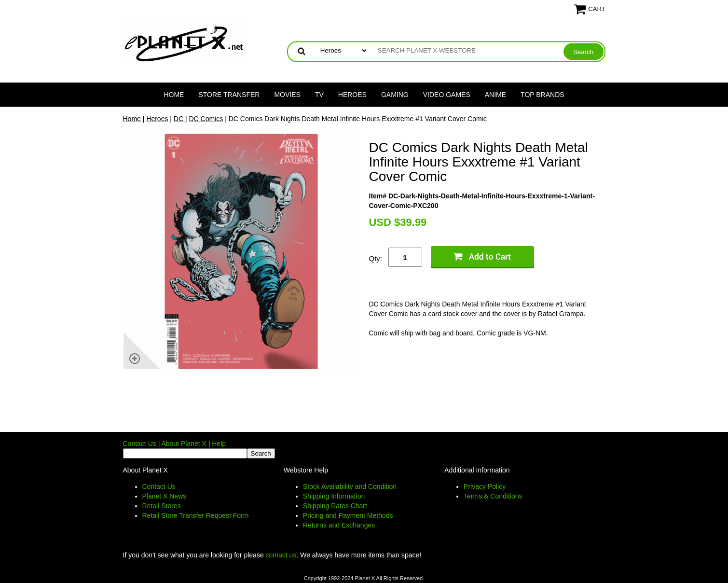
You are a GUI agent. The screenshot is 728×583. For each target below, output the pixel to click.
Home (174, 95)
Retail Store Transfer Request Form (196, 515)
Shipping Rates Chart (335, 506)
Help (219, 444)
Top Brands (543, 95)
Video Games (447, 95)
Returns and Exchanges (339, 525)
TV (319, 95)
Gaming (395, 95)
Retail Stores (162, 506)
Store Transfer (229, 95)
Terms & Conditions (493, 496)
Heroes (352, 95)
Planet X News (165, 496)
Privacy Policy (485, 486)
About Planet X (184, 444)
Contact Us (140, 444)
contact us (281, 555)
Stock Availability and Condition (350, 486)
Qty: (376, 258)
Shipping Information (334, 496)
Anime (495, 95)
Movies (287, 95)
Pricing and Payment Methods (348, 515)
